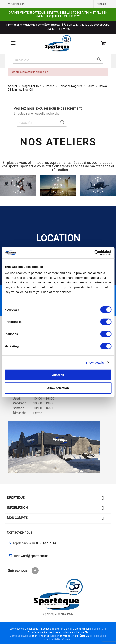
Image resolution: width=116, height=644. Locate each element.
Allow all (58, 375)
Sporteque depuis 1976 (58, 614)
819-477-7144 (46, 543)
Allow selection (58, 388)
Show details (95, 362)
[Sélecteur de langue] (102, 4)
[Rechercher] (58, 60)
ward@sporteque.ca (35, 556)
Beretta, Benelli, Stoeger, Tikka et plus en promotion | (58, 14)
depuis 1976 (99, 629)
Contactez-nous (20, 532)
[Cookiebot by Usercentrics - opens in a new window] (94, 253)
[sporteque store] (58, 447)
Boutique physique (21, 636)
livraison (55, 636)
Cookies (67, 639)
